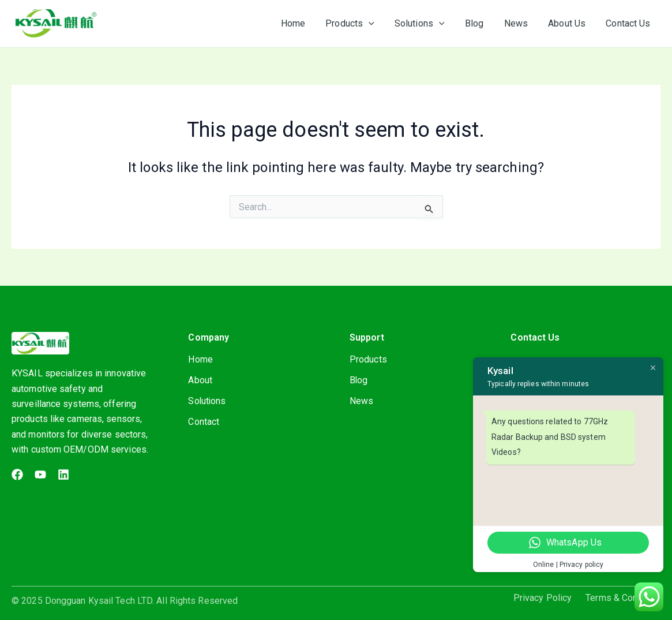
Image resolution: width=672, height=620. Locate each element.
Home (200, 359)
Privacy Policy (543, 598)
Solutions (207, 401)
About (200, 380)
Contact (204, 422)
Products (368, 359)
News (361, 401)
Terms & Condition (623, 598)
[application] (379, 24)
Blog (359, 380)
